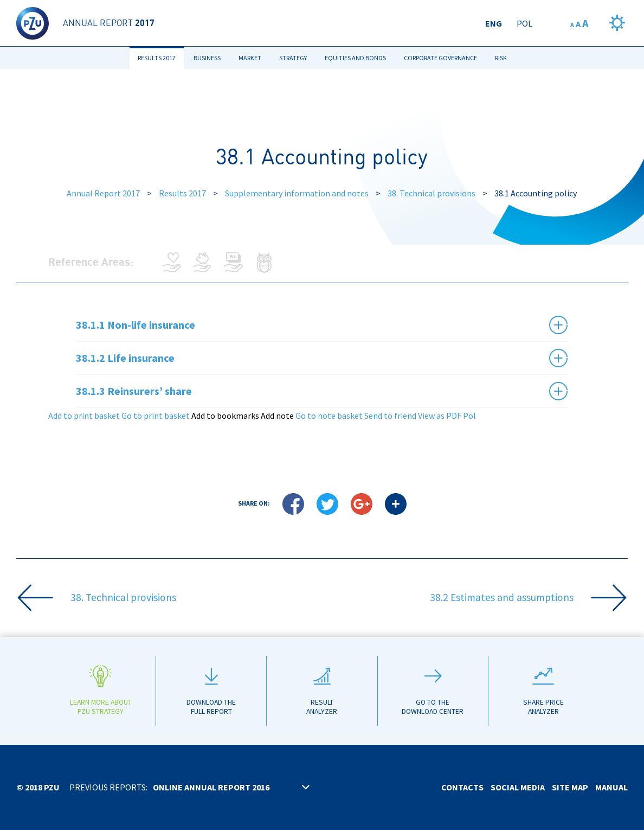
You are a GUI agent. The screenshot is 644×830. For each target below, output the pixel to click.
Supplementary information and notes (297, 193)
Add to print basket (84, 416)
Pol (524, 23)
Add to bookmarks (225, 416)
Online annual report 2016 (211, 787)
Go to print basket (156, 416)
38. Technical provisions (432, 193)
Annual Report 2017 (103, 193)
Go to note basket (329, 416)
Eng (494, 23)
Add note (277, 416)
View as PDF (440, 416)
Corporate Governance (440, 58)
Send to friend (390, 416)
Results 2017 (157, 58)
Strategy (293, 58)
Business (207, 58)
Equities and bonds (355, 58)
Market (250, 58)
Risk (501, 58)
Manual (611, 787)
